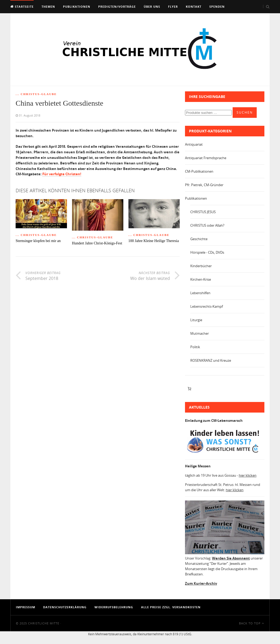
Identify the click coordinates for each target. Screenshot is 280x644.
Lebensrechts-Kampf (207, 306)
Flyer (173, 6)
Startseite (22, 6)
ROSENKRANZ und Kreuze (211, 360)
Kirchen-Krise (201, 279)
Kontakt (194, 6)
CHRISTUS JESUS (203, 212)
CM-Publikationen (199, 171)
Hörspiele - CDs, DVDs (207, 252)
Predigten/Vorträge (117, 6)
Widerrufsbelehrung (114, 607)
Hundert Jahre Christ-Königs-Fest (97, 243)
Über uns (152, 6)
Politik (195, 347)
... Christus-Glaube (36, 94)
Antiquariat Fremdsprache (206, 158)
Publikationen (77, 6)
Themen (48, 6)
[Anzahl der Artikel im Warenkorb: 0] (189, 389)
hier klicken (248, 475)
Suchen (245, 112)
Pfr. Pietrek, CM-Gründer (204, 185)
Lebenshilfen (200, 293)
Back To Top (252, 623)
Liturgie (196, 320)
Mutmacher (200, 333)
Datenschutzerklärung (65, 607)
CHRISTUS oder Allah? (207, 225)
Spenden (217, 6)
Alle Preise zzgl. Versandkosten (171, 607)
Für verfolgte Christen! (62, 174)
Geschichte (199, 239)
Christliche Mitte (44, 623)
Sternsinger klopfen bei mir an (38, 241)
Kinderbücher (201, 266)
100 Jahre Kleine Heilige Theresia (154, 241)
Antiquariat (194, 144)
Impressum (26, 607)
